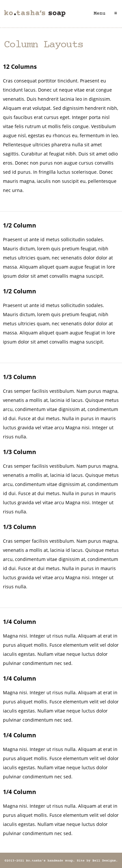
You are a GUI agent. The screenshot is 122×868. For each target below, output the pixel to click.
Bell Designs (104, 861)
